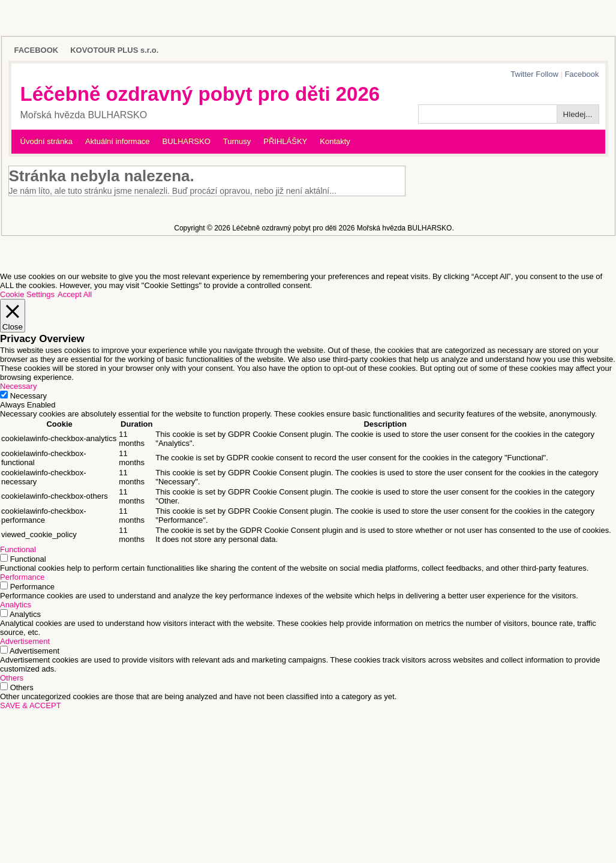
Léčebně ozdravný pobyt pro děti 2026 (200, 94)
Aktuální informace (118, 141)
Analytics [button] (16, 605)
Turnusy (237, 141)
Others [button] (12, 678)
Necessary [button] (18, 386)
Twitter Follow (534, 74)
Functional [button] (18, 549)
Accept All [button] (75, 294)
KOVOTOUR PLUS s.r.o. (114, 50)
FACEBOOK (37, 50)
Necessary (28, 396)
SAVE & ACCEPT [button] (31, 705)
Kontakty (335, 141)
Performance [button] (22, 577)
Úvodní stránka (46, 141)
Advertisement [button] (25, 641)
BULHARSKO (187, 141)
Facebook (582, 74)
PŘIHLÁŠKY (285, 141)
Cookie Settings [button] (27, 294)
